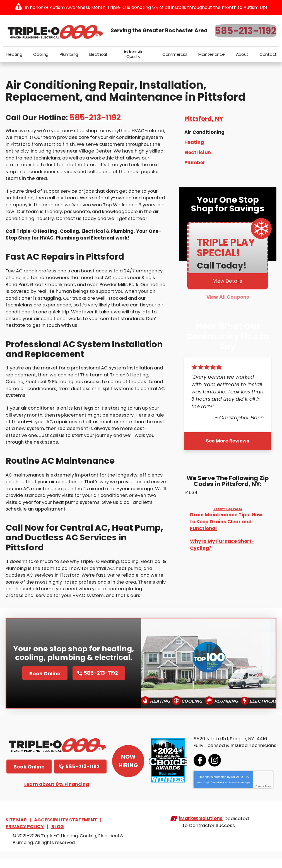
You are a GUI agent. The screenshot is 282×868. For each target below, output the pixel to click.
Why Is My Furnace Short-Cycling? (222, 545)
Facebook (195, 770)
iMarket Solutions (200, 831)
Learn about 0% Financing (57, 795)
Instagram (210, 770)
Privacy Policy (212, 792)
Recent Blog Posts (228, 510)
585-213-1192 (246, 31)
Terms (263, 796)
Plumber (195, 164)
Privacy (254, 796)
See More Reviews (228, 442)
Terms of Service (232, 792)
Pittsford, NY (204, 121)
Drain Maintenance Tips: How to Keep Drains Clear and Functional (226, 523)
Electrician (198, 154)
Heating (194, 144)
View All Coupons (228, 299)
